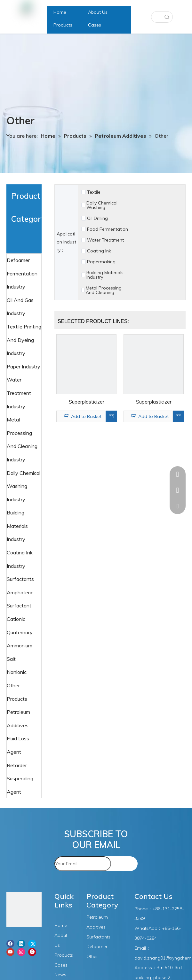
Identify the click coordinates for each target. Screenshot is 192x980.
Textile (94, 192)
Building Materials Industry (105, 275)
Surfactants (21, 579)
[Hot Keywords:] (167, 17)
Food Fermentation (108, 229)
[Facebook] (10, 944)
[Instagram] (21, 952)
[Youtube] (10, 952)
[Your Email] (83, 864)
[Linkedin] (21, 944)
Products (64, 955)
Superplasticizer (87, 402)
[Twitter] (32, 944)
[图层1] (24, 911)
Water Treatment (105, 240)
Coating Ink (99, 251)
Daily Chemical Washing (102, 205)
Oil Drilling (97, 218)
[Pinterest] (32, 952)
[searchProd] (156, 17)
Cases (61, 965)
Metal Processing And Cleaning (104, 290)
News (60, 975)
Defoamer (19, 260)
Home (61, 925)
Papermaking (101, 262)
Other (92, 956)
